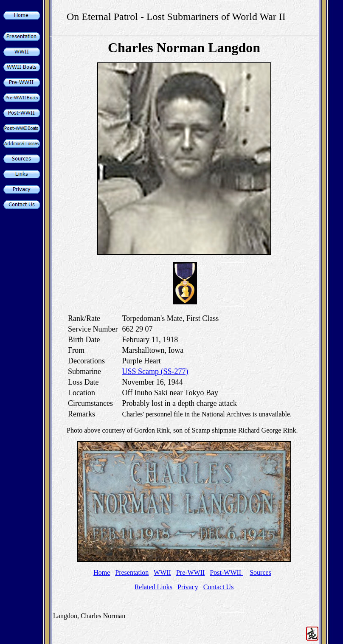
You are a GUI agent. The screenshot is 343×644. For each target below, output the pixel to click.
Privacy (188, 587)
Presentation (132, 572)
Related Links (153, 587)
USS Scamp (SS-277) (155, 371)
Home (102, 572)
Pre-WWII (191, 572)
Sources (260, 572)
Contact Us (219, 587)
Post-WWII (226, 572)
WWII (162, 572)
